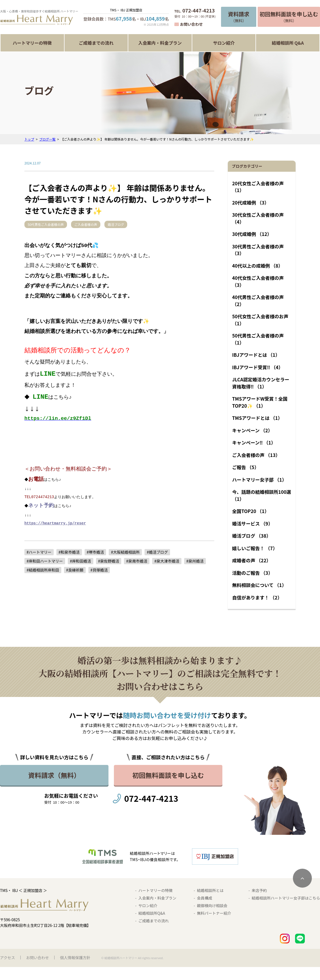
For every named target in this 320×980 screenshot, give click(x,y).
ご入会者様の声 (94, 224)
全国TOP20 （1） (251, 511)
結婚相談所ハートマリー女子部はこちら (286, 898)
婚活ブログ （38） (252, 536)
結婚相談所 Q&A (288, 43)
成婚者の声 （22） (252, 560)
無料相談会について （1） (259, 585)
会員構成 (204, 898)
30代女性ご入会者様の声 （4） (258, 218)
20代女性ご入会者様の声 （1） (258, 187)
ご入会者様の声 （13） (256, 455)
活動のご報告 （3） (252, 573)
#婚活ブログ (157, 551)
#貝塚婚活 (99, 569)
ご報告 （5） (246, 467)
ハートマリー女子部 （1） (259, 480)
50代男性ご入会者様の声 (49, 224)
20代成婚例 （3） (251, 202)
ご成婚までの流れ (96, 43)
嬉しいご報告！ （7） (255, 548)
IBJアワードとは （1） (256, 355)
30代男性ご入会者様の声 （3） (258, 250)
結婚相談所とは (210, 890)
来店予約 (259, 890)
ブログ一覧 (47, 139)
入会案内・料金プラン (160, 43)
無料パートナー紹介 (214, 913)
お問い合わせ (191, 24)
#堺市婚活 (95, 551)
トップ (29, 139)
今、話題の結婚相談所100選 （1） (262, 495)
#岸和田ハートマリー (45, 560)
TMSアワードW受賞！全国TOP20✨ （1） (260, 402)
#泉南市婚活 (137, 560)
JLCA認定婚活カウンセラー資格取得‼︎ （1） (261, 383)
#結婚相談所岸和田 (43, 569)
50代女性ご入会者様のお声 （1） (260, 320)
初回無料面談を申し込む (168, 775)
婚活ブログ (127, 224)
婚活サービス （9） (252, 523)
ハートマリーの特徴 (32, 43)
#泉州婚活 (195, 560)
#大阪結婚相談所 (125, 551)
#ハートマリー (39, 551)
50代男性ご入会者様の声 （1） (258, 339)
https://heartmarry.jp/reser (55, 522)
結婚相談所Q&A (152, 913)
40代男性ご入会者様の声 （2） (258, 301)
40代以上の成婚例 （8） (257, 266)
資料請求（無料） (54, 775)
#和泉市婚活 (69, 551)
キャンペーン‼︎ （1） (254, 442)
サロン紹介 (224, 43)
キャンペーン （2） (252, 430)
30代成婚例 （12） (252, 234)
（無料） (239, 17)
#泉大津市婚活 (167, 560)
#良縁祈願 (75, 569)
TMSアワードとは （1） (257, 418)
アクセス (7, 958)
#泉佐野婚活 (109, 560)
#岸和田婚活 (81, 560)
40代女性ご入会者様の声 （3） (258, 281)
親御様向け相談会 (212, 906)
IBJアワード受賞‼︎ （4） (258, 367)
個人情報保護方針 (75, 958)
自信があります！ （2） (257, 597)
